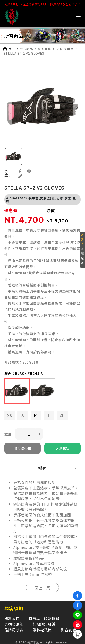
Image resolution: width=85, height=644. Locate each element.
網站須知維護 (44, 624)
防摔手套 (67, 49)
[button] (8, 107)
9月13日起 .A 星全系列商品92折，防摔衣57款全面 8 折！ (43, 4)
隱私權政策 (42, 630)
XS (10, 416)
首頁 (12, 49)
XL (62, 416)
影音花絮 (68, 630)
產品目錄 (44, 49)
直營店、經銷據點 (44, 618)
